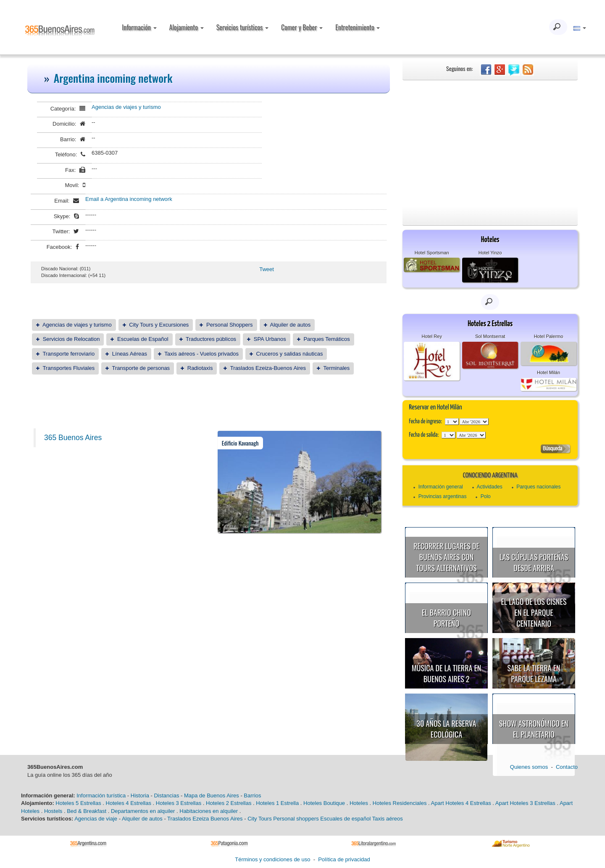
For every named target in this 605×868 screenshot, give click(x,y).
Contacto (567, 767)
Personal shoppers (296, 819)
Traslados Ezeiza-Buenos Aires (268, 368)
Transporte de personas (141, 368)
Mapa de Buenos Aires (212, 795)
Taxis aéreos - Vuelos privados (201, 354)
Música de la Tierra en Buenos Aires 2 (447, 673)
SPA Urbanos (270, 339)
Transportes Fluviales (68, 368)
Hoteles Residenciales (400, 803)
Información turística (101, 795)
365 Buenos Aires (73, 438)
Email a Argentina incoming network (129, 199)
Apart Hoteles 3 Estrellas (525, 803)
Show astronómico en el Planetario (534, 729)
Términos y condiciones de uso (272, 859)
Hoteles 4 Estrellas (129, 803)
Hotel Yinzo (490, 253)
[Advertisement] (490, 143)
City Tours (260, 819)
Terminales (336, 368)
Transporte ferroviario (68, 354)
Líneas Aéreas (130, 354)
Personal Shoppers (230, 325)
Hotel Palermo (549, 336)
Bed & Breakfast (87, 811)
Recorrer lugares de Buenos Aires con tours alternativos (446, 557)
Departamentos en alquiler (143, 811)
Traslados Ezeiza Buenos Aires (205, 819)
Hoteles (359, 803)
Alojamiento (187, 27)
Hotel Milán (548, 372)
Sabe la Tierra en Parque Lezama (534, 673)
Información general (441, 487)
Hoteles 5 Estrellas (78, 803)
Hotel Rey (432, 336)
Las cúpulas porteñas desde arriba (534, 562)
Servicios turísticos (242, 27)
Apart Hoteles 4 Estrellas (461, 803)
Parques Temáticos (326, 339)
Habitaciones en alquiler (209, 811)
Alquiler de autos (290, 325)
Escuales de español (345, 819)
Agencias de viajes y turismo (126, 107)
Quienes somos (529, 767)
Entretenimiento (358, 27)
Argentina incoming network (113, 78)
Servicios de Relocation (71, 339)
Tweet (267, 269)
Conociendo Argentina (490, 476)
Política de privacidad (344, 859)
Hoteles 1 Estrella (277, 803)
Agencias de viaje (96, 819)
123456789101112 (474, 422)
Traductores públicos (211, 339)
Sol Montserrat (490, 336)
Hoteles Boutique (324, 803)
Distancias (166, 795)
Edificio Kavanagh (240, 443)
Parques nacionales (538, 487)
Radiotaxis (200, 368)
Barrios (252, 795)
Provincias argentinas (443, 496)
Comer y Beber (302, 27)
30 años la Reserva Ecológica (447, 729)
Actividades (489, 487)
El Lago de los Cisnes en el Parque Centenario (534, 612)
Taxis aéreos (388, 819)
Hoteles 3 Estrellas (179, 803)
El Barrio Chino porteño (446, 618)
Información (139, 27)
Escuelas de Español (143, 339)
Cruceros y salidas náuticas (290, 354)
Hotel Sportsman (432, 253)
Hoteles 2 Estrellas (229, 803)
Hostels (53, 811)
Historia (140, 795)
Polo (486, 496)
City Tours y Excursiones (159, 325)
